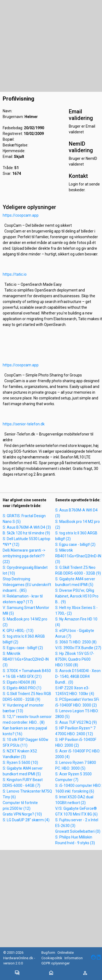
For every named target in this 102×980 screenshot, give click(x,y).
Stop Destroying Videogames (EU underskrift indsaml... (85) (27, 585)
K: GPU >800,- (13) (18, 631)
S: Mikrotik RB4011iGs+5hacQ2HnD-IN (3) (26, 659)
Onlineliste (66, 953)
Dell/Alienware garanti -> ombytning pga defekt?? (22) (24, 556)
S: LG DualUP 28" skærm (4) (26, 820)
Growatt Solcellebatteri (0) (78, 831)
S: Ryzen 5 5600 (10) (20, 763)
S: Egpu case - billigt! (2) (23, 648)
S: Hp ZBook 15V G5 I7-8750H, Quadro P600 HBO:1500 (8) (75, 659)
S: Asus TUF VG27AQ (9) (76, 722)
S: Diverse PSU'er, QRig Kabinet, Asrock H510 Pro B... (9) (77, 596)
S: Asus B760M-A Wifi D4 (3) (27, 527)
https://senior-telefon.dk (24, 424)
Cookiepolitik (52, 958)
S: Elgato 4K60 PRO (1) (22, 688)
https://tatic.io (15, 274)
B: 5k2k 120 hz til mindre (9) (26, 533)
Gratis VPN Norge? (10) (22, 814)
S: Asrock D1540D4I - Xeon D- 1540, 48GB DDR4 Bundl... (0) (78, 676)
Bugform (48, 953)
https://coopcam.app (21, 215)
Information (74, 958)
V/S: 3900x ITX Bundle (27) (78, 648)
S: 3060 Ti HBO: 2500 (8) (76, 642)
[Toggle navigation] (17, 973)
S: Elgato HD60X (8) (19, 682)
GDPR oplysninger (55, 963)
